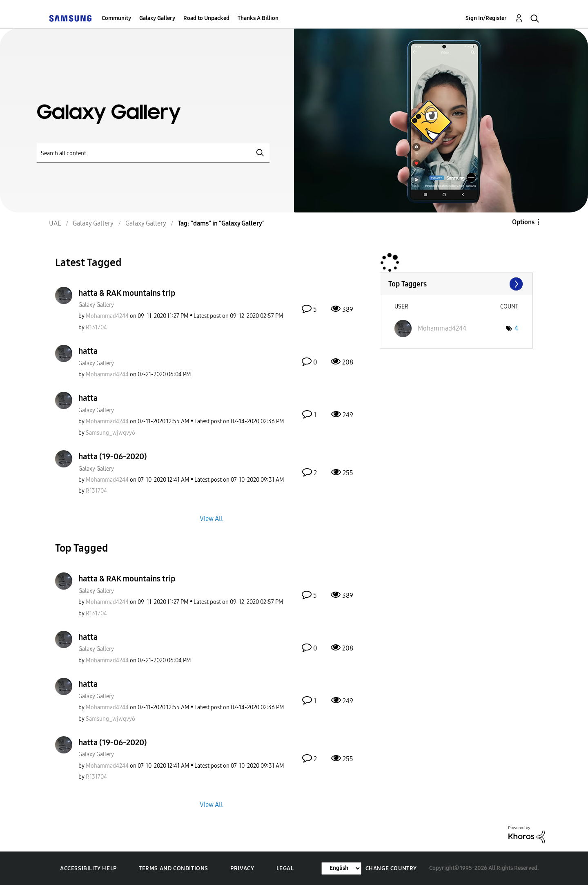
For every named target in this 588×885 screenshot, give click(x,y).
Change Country (391, 868)
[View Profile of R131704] (96, 327)
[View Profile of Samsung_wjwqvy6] (110, 433)
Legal (285, 868)
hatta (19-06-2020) (113, 456)
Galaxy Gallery (157, 18)
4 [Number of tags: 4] (516, 328)
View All (211, 519)
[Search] (153, 153)
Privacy (242, 868)
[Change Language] (341, 868)
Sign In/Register (486, 18)
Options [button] (523, 222)
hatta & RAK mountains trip (127, 293)
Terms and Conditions (174, 868)
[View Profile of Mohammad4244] (107, 316)
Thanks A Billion (258, 18)
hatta (88, 351)
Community (116, 18)
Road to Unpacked (206, 18)
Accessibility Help (88, 868)
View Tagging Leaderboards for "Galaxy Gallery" (456, 284)
